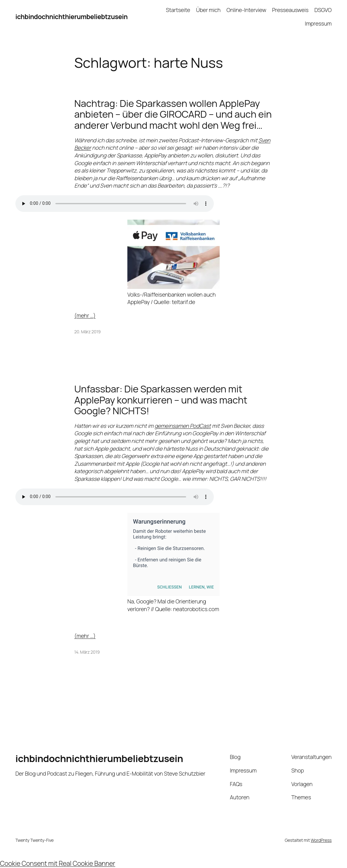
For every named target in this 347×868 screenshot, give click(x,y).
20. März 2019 (88, 332)
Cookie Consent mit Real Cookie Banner (58, 863)
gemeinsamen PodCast (183, 426)
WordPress (321, 840)
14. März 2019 (87, 652)
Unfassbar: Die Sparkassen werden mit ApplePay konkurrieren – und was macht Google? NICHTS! (161, 400)
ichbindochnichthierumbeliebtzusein (72, 16)
